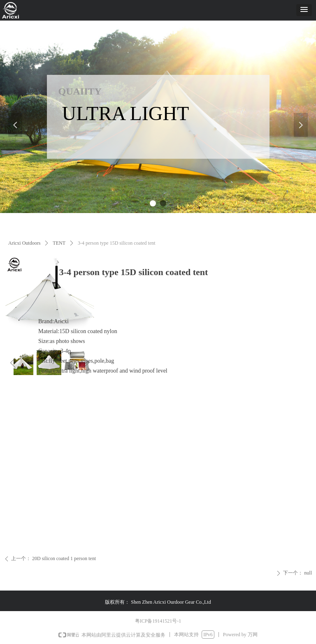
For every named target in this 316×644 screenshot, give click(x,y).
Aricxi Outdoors (24, 243)
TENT (59, 243)
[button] (304, 10)
